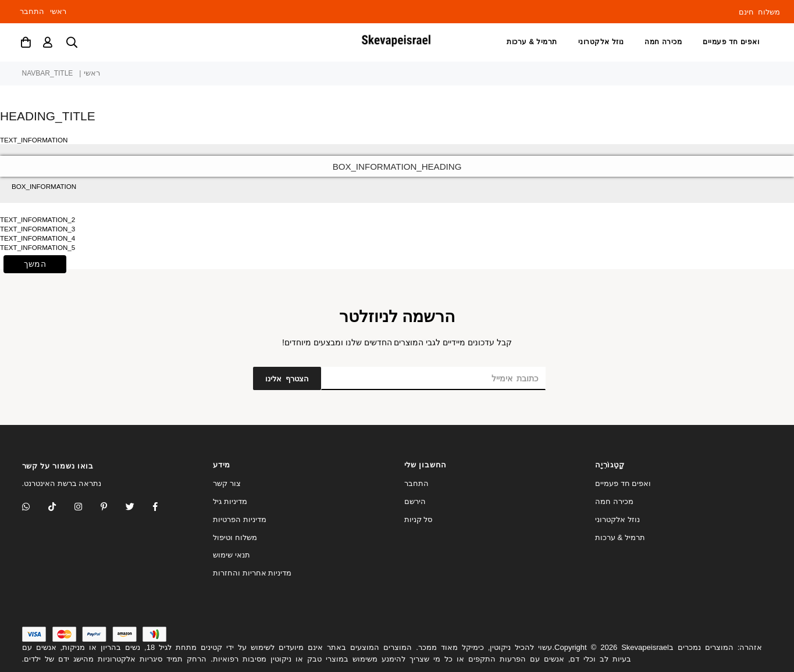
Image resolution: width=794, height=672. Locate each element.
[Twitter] (138, 508)
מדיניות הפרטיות (240, 519)
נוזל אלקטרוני (601, 42)
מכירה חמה (663, 42)
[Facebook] (163, 508)
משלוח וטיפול (235, 537)
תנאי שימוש (232, 555)
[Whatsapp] (33, 508)
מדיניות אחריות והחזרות (252, 573)
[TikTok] (60, 508)
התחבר (32, 11)
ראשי (58, 11)
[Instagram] (111, 508)
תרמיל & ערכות (532, 42)
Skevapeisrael (645, 647)
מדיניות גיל (230, 501)
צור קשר (227, 483)
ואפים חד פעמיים (731, 42)
